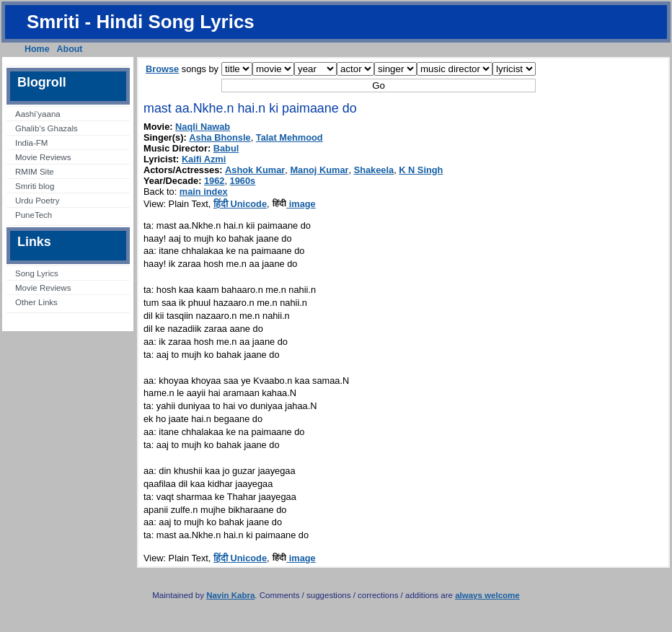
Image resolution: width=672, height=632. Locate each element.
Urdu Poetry (37, 201)
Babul (226, 148)
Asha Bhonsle (220, 137)
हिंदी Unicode (240, 204)
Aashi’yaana (38, 114)
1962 (214, 181)
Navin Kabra (230, 595)
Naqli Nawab (203, 127)
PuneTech (34, 215)
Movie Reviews (43, 157)
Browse (162, 69)
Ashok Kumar (255, 170)
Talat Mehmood (289, 137)
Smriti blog (35, 186)
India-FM (31, 143)
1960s (243, 181)
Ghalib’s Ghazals (47, 128)
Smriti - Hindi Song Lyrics (141, 22)
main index (204, 192)
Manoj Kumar (319, 170)
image (294, 204)
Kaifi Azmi (204, 159)
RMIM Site (35, 172)
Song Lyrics (37, 273)
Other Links (36, 302)
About (70, 49)
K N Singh (421, 170)
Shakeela (374, 170)
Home (37, 49)
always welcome (487, 595)
